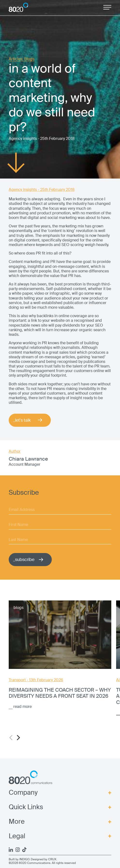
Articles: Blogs (22, 59)
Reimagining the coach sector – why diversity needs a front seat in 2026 (60, 693)
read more (22, 707)
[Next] (18, 738)
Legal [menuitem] (17, 836)
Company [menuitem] (23, 793)
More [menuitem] (17, 822)
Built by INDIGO (19, 859)
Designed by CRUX (44, 859)
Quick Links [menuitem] (26, 807)
